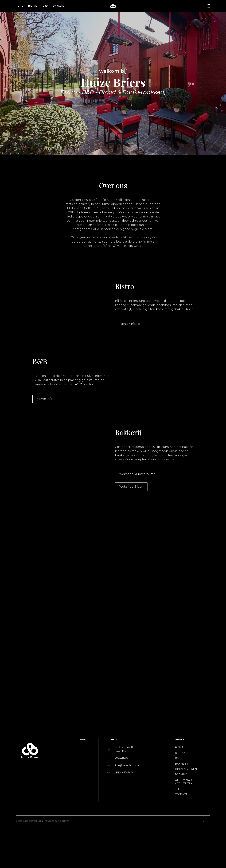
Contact (181, 794)
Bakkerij (59, 6)
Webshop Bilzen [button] (131, 487)
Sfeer (179, 789)
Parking (181, 774)
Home (19, 6)
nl (204, 821)
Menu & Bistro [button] (130, 324)
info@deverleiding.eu (128, 765)
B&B (45, 6)
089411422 (122, 758)
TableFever (63, 821)
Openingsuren (186, 769)
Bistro (33, 6)
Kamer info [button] (45, 399)
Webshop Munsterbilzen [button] (137, 474)
